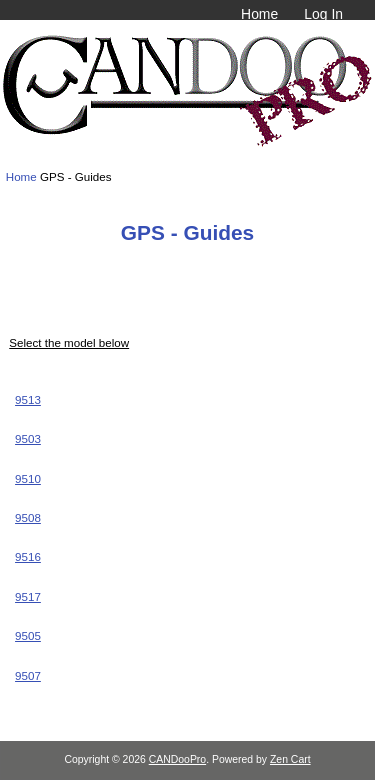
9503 (28, 438)
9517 (28, 596)
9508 (28, 517)
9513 (28, 399)
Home (259, 14)
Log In (323, 14)
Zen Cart (290, 759)
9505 (28, 635)
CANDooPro (177, 759)
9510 (28, 478)
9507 (28, 675)
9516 (28, 556)
